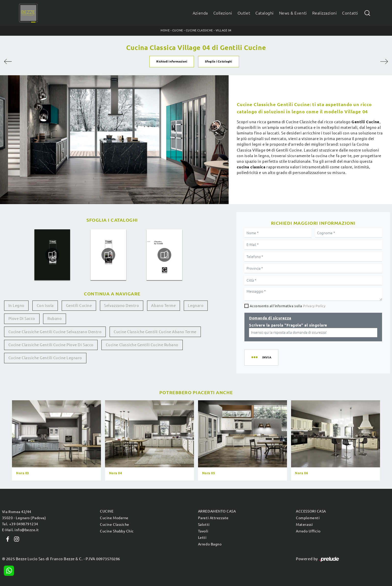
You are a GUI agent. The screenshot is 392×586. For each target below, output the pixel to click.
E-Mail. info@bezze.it (21, 530)
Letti (202, 538)
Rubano (55, 319)
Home (165, 30)
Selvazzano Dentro (121, 306)
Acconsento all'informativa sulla (288, 306)
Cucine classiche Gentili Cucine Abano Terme (155, 332)
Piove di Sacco (22, 319)
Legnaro (196, 306)
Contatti (350, 13)
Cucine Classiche (199, 30)
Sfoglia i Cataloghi (218, 61)
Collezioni (223, 13)
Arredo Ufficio (308, 531)
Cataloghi (265, 13)
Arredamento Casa (217, 511)
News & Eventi (293, 13)
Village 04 (224, 30)
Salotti (204, 525)
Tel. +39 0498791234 (20, 524)
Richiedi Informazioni (172, 61)
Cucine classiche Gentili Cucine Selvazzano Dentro (55, 332)
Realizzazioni (325, 13)
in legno (16, 306)
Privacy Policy (314, 306)
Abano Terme (163, 306)
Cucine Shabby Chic (117, 531)
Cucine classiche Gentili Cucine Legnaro (45, 358)
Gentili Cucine (79, 306)
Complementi (308, 518)
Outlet (244, 13)
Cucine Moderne (114, 518)
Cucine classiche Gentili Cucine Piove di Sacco (51, 345)
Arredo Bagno (210, 544)
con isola (45, 306)
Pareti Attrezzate (213, 518)
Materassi (304, 525)
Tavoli (203, 531)
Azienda (200, 13)
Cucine (178, 30)
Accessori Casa (311, 511)
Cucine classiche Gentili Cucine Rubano (142, 345)
